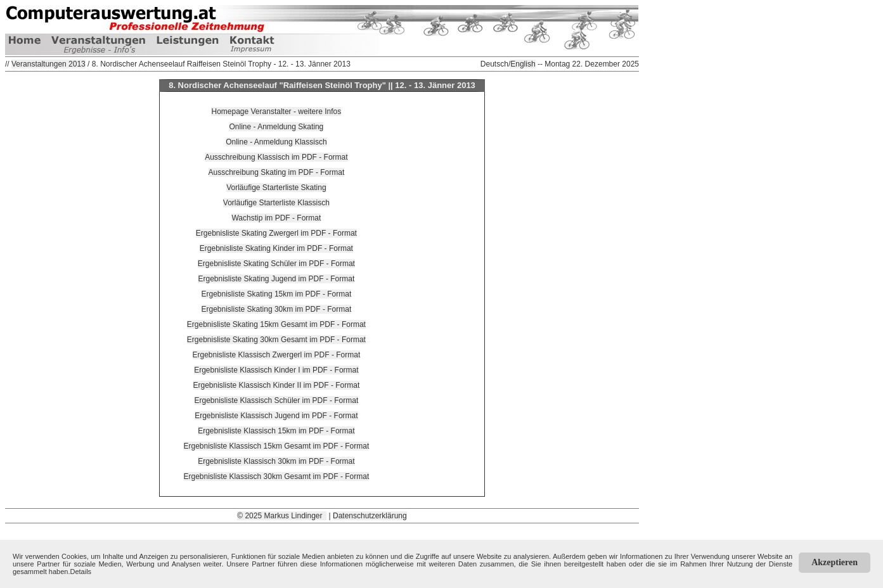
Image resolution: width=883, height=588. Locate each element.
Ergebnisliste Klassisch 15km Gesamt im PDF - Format (277, 446)
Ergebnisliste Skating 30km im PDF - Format (277, 309)
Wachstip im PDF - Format (276, 218)
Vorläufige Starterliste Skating (276, 188)
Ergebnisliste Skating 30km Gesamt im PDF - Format (276, 340)
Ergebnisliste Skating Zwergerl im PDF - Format (276, 233)
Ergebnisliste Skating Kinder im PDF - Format (276, 248)
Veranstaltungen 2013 (48, 64)
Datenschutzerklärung (370, 516)
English (523, 64)
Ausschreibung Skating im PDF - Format (277, 172)
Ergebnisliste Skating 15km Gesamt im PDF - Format (276, 324)
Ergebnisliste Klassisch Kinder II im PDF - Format (277, 385)
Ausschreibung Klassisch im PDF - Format (276, 157)
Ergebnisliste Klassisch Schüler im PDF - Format (277, 400)
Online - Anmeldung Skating (276, 127)
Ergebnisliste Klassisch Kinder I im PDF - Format (276, 370)
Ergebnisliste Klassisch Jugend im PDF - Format (276, 416)
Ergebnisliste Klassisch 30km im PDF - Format (276, 461)
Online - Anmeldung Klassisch (276, 142)
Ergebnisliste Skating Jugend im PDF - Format (276, 279)
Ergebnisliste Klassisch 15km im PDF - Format (276, 431)
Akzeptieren (835, 562)
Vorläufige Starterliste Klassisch (276, 203)
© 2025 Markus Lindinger (282, 516)
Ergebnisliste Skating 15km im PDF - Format (277, 294)
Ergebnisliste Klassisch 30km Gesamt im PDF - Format (277, 476)
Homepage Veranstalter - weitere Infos (276, 112)
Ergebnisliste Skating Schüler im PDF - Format (276, 264)
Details (81, 572)
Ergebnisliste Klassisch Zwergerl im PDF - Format (277, 355)
